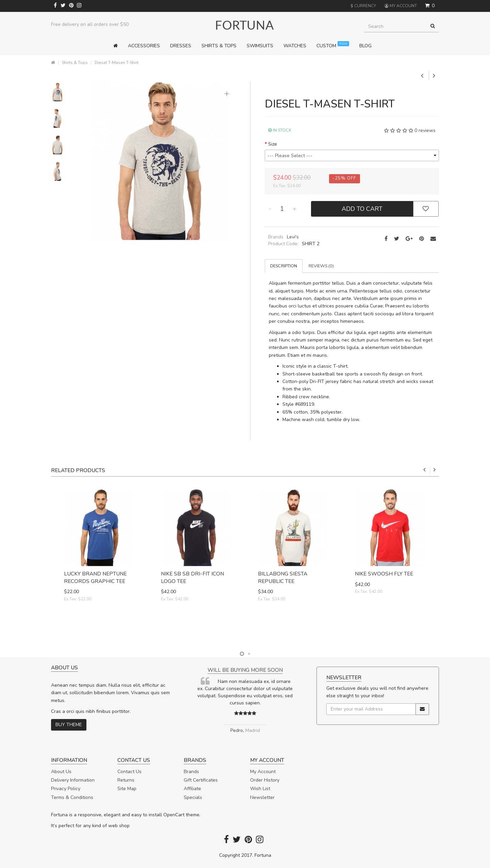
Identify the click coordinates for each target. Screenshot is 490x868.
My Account (263, 772)
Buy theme (69, 725)
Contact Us (129, 772)
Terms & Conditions (72, 797)
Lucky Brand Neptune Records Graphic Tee (95, 577)
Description (284, 266)
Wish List (260, 789)
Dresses (181, 46)
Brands (191, 772)
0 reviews (425, 130)
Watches (295, 46)
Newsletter (262, 797)
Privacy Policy (66, 789)
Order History (265, 780)
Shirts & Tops (75, 62)
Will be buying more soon (245, 670)
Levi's (293, 237)
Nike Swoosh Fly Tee (384, 574)
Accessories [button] (144, 46)
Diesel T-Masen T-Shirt (117, 62)
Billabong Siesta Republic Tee (283, 577)
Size (273, 144)
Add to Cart (362, 209)
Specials (193, 797)
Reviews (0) (321, 266)
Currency (363, 6)
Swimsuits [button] (260, 46)
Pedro (237, 730)
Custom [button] (333, 45)
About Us (61, 772)
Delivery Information (73, 780)
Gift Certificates (201, 780)
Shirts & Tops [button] (219, 46)
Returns (126, 780)
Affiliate (192, 789)
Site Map (127, 789)
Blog (365, 46)
